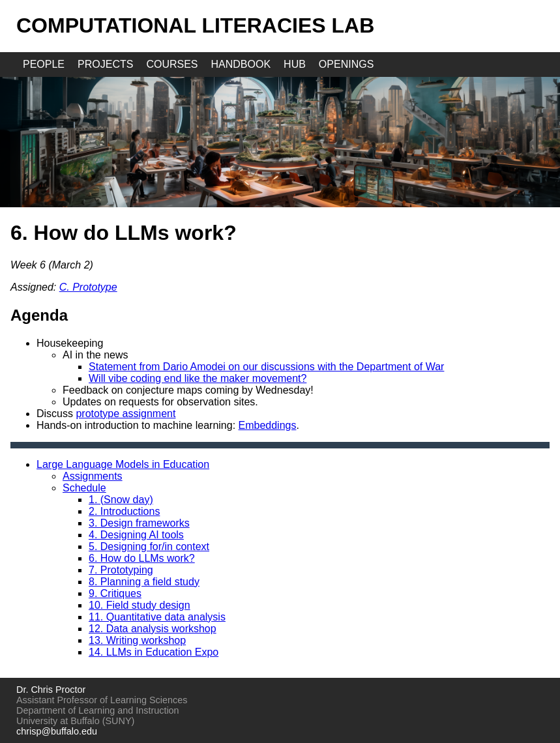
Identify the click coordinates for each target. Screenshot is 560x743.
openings (346, 64)
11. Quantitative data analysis (157, 617)
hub (295, 64)
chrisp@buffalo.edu (57, 731)
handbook (241, 64)
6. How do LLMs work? (142, 558)
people (44, 64)
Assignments (93, 476)
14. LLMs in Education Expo (154, 652)
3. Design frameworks (139, 523)
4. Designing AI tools (136, 535)
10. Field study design (140, 605)
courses (172, 64)
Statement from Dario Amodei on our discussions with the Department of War (266, 367)
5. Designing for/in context (149, 546)
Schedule (84, 488)
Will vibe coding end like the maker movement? (198, 378)
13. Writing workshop (137, 640)
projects (105, 64)
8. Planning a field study (144, 582)
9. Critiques (115, 593)
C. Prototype (88, 287)
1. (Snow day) (121, 500)
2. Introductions (124, 511)
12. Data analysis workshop (153, 629)
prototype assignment (125, 414)
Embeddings (268, 425)
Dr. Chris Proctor (51, 690)
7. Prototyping (121, 570)
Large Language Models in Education (123, 464)
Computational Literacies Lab (195, 25)
